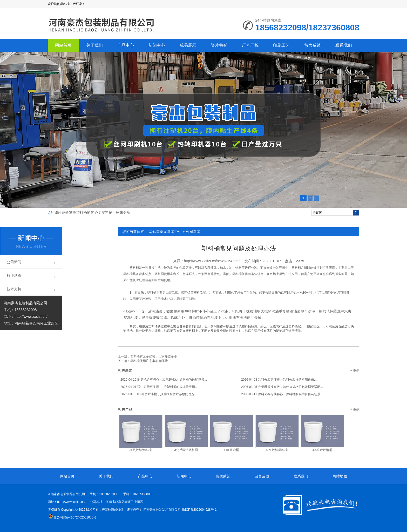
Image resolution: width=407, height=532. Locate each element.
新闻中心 (157, 45)
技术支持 (14, 289)
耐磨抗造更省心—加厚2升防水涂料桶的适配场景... (164, 380)
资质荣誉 (219, 45)
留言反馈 (313, 45)
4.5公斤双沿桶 (322, 450)
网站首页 (63, 45)
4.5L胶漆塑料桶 (277, 450)
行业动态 (14, 275)
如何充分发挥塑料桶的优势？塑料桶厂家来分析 (92, 212)
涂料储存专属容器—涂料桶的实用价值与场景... (282, 394)
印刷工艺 (281, 45)
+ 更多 (355, 371)
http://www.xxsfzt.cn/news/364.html (212, 261)
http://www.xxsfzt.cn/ (31, 316)
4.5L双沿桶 (231, 450)
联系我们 (344, 45)
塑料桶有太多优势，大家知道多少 (154, 356)
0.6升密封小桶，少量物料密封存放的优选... (159, 394)
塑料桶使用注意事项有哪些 (149, 361)
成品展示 (188, 45)
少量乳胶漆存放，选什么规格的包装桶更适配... (282, 387)
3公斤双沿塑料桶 (186, 450)
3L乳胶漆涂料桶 (141, 450)
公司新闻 (193, 232)
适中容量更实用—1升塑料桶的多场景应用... (159, 387)
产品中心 (126, 45)
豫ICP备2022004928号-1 (199, 510)
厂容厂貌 (250, 45)
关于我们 (94, 45)
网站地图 (340, 476)
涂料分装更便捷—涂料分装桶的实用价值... (279, 380)
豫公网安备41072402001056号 (72, 517)
